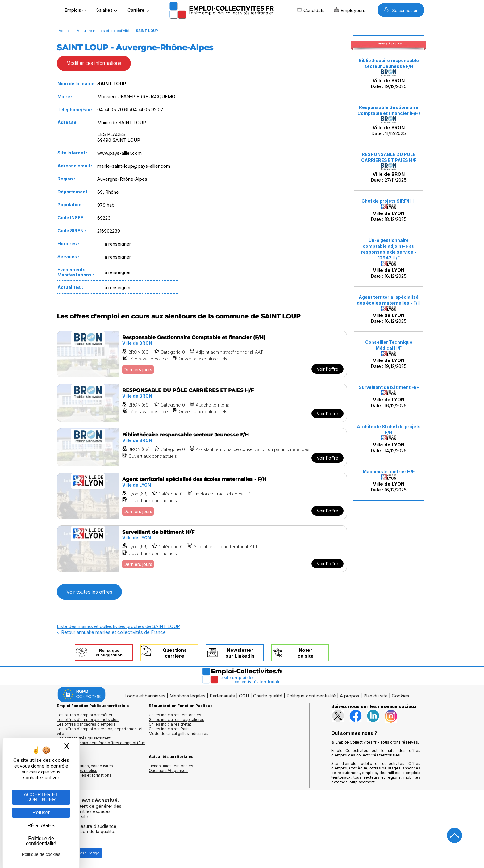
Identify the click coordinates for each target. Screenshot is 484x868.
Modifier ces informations (94, 63)
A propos (350, 696)
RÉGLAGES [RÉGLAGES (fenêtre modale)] (41, 826)
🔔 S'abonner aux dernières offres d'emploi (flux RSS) (101, 745)
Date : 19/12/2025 (389, 74)
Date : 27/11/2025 (389, 167)
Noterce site (306, 653)
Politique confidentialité (311, 696)
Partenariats (222, 696)
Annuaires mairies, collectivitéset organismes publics (85, 768)
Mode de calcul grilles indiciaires (179, 733)
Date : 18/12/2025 (389, 210)
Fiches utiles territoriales (171, 766)
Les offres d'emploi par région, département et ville (100, 731)
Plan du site (376, 696)
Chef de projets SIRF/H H (389, 201)
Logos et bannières (145, 696)
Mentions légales (188, 696)
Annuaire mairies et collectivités (104, 31)
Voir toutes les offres (89, 592)
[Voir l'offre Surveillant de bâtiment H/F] (202, 549)
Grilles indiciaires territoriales (175, 715)
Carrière (138, 10)
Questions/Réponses (168, 771)
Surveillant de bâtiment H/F (389, 387)
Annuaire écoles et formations (84, 775)
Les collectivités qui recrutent (84, 738)
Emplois (75, 10)
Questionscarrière (175, 653)
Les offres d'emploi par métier (85, 715)
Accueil (65, 31)
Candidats (311, 10)
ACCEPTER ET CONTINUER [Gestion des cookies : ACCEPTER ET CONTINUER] (41, 797)
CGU (244, 696)
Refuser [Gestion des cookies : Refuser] (41, 813)
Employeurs (350, 10)
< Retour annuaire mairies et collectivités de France (111, 632)
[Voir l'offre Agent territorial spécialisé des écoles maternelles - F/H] (202, 496)
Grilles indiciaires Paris (169, 729)
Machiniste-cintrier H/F (389, 472)
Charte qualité (268, 696)
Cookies (401, 696)
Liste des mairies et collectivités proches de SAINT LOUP (118, 626)
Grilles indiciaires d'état (170, 724)
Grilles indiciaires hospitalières (177, 720)
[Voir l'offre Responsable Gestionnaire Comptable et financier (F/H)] (202, 354)
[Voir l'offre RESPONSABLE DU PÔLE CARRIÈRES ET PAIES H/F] (202, 403)
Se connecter (401, 10)
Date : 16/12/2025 (389, 258)
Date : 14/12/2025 (389, 439)
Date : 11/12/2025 (389, 120)
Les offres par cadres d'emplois (86, 724)
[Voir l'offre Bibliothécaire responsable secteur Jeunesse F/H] (202, 447)
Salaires (106, 10)
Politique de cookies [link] (41, 854)
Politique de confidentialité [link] (41, 841)
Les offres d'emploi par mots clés (88, 720)
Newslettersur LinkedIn (240, 653)
